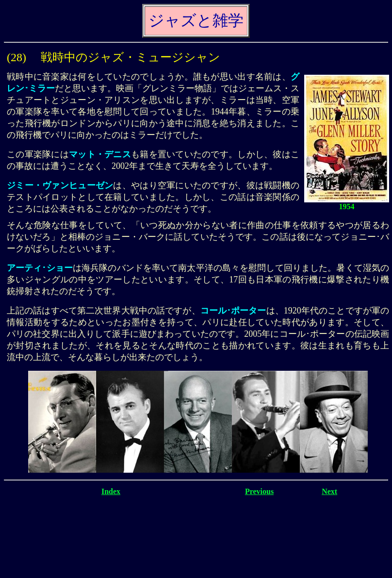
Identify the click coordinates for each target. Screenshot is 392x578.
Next (329, 491)
